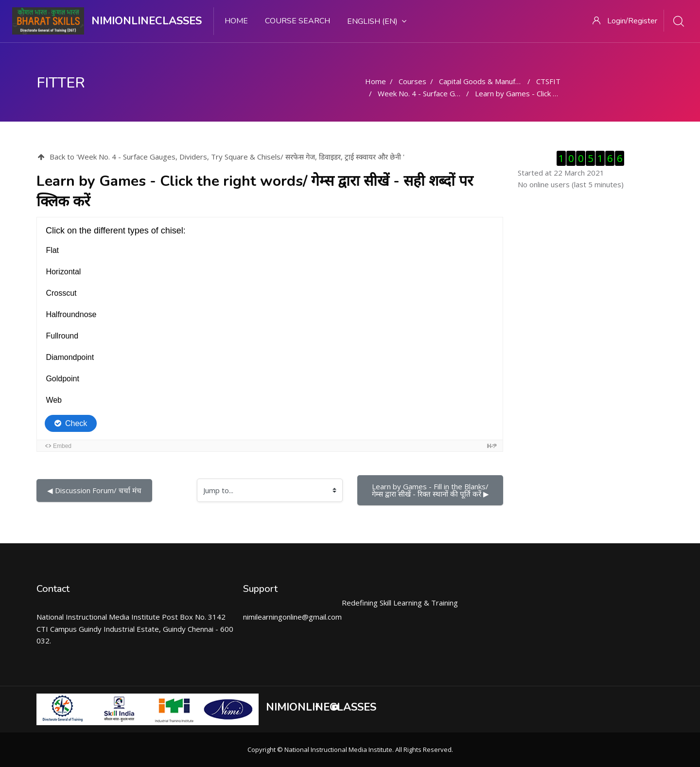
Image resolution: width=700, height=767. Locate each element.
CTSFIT (548, 81)
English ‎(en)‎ (377, 21)
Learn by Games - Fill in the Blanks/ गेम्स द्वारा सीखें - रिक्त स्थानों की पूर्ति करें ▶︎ (431, 490)
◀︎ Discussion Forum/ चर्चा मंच (94, 490)
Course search (297, 21)
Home (236, 21)
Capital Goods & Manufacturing (490, 81)
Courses (412, 81)
